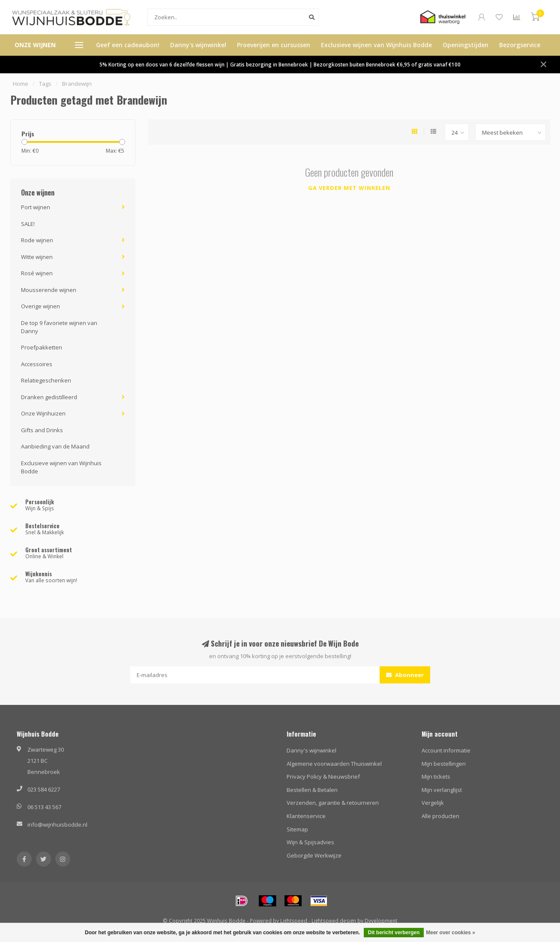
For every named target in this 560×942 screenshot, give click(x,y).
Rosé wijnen (37, 273)
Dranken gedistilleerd (49, 397)
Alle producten (440, 816)
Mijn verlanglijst (442, 790)
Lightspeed (294, 921)
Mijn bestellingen (444, 764)
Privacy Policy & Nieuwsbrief (323, 776)
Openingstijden (466, 45)
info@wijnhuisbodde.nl (57, 825)
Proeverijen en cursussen (274, 45)
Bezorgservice (520, 45)
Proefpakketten (42, 347)
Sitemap (297, 829)
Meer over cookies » (451, 933)
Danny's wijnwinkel (198, 45)
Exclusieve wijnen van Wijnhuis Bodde (376, 45)
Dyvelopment (381, 921)
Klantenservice (306, 816)
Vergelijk (433, 803)
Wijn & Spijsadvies (310, 842)
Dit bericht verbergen (394, 933)
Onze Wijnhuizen (43, 413)
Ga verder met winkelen (349, 188)
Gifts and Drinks (42, 430)
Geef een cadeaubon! (128, 45)
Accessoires (37, 364)
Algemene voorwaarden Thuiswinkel (334, 764)
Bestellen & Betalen (312, 790)
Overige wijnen (40, 306)
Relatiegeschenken (46, 380)
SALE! (28, 224)
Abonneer (405, 675)
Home (21, 84)
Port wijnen (36, 207)
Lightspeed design (334, 921)
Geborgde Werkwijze (314, 855)
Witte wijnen (37, 257)
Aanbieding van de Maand (55, 446)
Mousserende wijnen (49, 290)
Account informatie (446, 750)
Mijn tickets (436, 776)
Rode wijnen (37, 240)
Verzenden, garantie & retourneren (333, 803)
